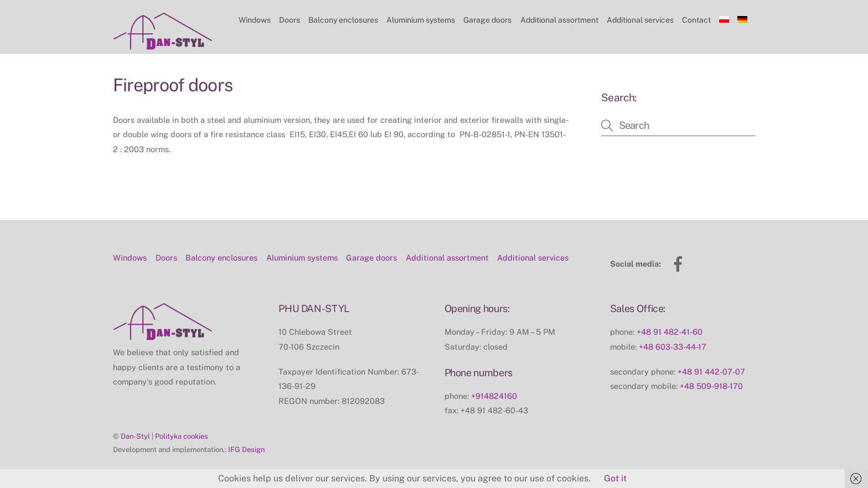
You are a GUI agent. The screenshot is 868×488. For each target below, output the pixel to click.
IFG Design (246, 450)
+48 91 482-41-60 (670, 332)
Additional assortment (559, 20)
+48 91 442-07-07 (711, 372)
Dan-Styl (135, 436)
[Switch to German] (743, 20)
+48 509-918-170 (711, 386)
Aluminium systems (421, 20)
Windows (255, 20)
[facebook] (680, 263)
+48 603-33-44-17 (673, 347)
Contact (696, 20)
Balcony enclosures (343, 20)
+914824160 (494, 396)
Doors (290, 20)
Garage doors (487, 20)
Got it (615, 478)
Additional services (640, 20)
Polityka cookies (182, 436)
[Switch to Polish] (724, 20)
